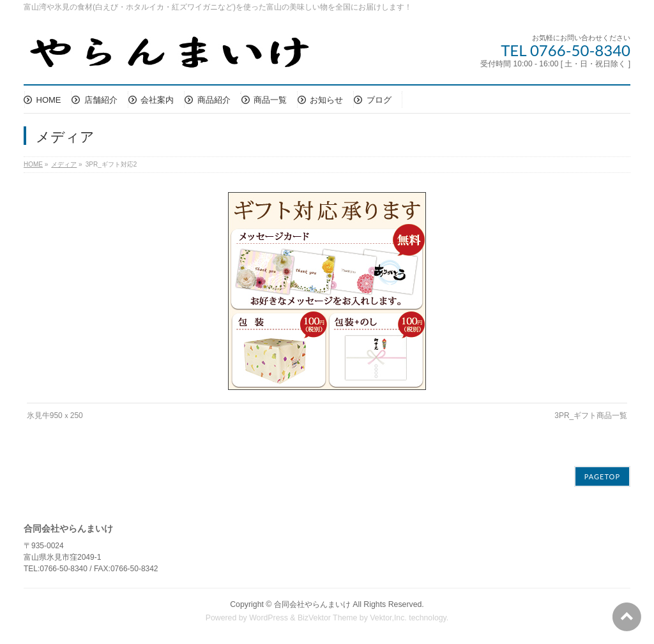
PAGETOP (602, 476)
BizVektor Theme (328, 618)
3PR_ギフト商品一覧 (591, 416)
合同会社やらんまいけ (312, 604)
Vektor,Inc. (388, 618)
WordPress (269, 618)
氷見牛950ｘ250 (55, 416)
